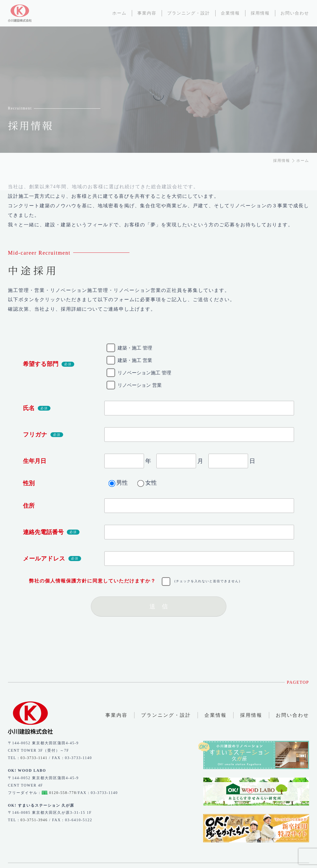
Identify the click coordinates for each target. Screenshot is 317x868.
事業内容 (116, 715)
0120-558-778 (63, 793)
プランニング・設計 (166, 715)
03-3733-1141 (34, 758)
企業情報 (216, 715)
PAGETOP (298, 682)
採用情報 (251, 715)
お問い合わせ (292, 715)
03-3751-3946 (34, 820)
